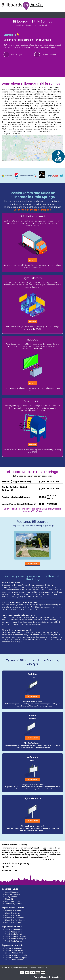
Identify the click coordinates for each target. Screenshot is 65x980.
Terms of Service (41, 977)
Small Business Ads (12, 894)
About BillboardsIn (12, 892)
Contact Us (9, 904)
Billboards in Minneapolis (15, 918)
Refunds (19, 904)
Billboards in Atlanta (13, 911)
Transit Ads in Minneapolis (15, 936)
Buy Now (32, 260)
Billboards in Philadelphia (15, 920)
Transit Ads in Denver (13, 932)
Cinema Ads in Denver (14, 951)
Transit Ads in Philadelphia (15, 939)
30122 (14, 867)
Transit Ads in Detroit (13, 934)
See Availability (32, 564)
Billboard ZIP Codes (12, 901)
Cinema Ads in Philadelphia (16, 957)
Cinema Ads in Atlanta (14, 948)
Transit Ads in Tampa (13, 941)
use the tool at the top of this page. (33, 210)
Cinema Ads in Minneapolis (16, 955)
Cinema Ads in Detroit (14, 953)
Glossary (14, 897)
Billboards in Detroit (13, 915)
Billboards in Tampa (13, 922)
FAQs (7, 897)
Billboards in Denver (13, 913)
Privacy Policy (56, 977)
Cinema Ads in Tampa (14, 960)
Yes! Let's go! (16, 55)
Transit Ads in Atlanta (13, 930)
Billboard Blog (10, 899)
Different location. (49, 55)
